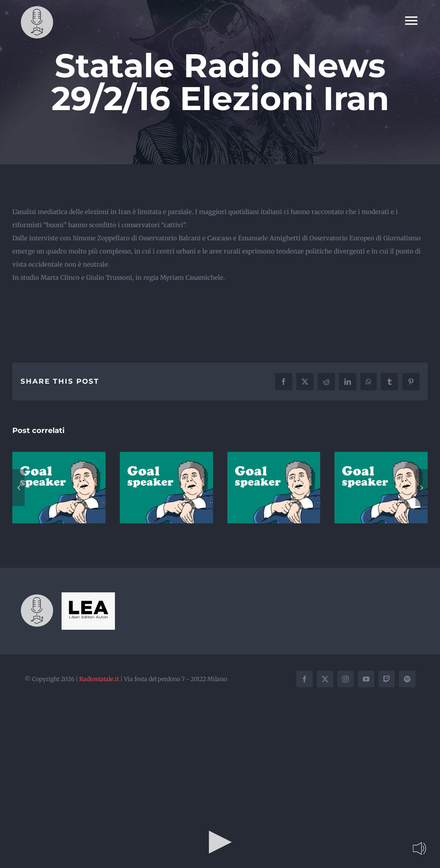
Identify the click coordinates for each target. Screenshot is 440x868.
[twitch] (387, 679)
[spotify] (407, 679)
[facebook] (305, 679)
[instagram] (346, 679)
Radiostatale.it (99, 679)
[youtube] (366, 679)
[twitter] (325, 679)
